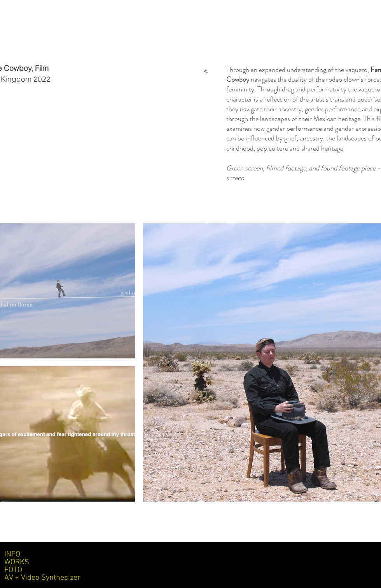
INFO (12, 555)
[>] (206, 71)
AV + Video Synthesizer (42, 578)
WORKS (17, 562)
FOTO (13, 570)
